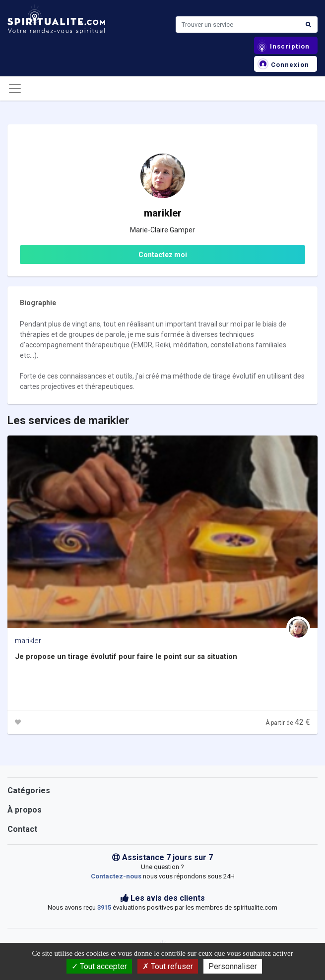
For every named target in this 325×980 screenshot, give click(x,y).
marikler (28, 641)
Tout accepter (99, 966)
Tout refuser (168, 966)
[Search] (238, 25)
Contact (22, 829)
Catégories (29, 790)
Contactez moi (163, 255)
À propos (25, 810)
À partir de (288, 723)
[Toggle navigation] (15, 89)
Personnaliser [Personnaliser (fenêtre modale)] (233, 966)
